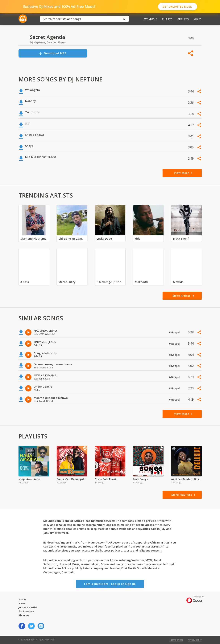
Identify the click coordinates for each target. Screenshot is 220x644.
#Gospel (175, 332)
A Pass (25, 282)
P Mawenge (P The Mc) (110, 282)
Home (22, 599)
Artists (183, 19)
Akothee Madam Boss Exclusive (186, 479)
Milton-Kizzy (67, 282)
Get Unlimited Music (178, 7)
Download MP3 (52, 53)
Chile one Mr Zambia (72, 239)
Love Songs (140, 479)
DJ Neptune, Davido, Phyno (48, 42)
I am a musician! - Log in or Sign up (110, 584)
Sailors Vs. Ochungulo (71, 479)
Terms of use (176, 640)
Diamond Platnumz (33, 239)
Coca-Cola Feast (106, 479)
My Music (151, 19)
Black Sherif (181, 239)
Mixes (197, 19)
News (22, 603)
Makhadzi (141, 282)
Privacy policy (195, 640)
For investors (26, 611)
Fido (138, 239)
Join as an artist (28, 607)
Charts (167, 19)
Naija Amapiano (29, 479)
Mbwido (178, 282)
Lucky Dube (104, 239)
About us (24, 615)
